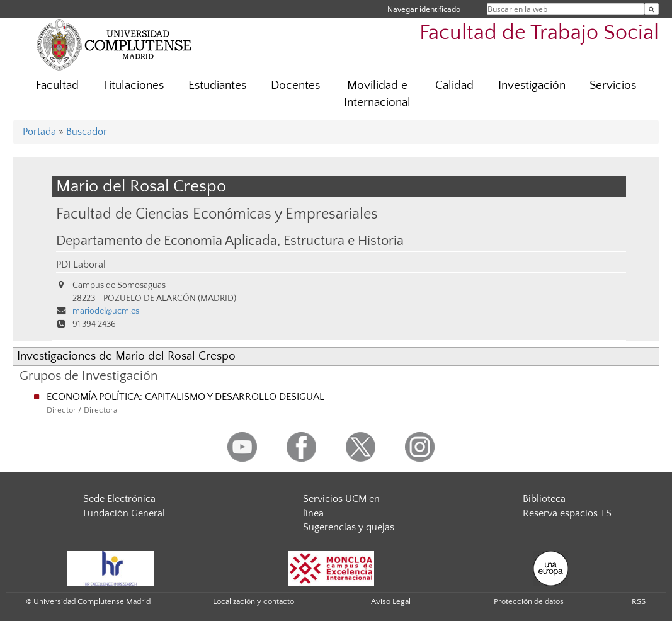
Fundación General (124, 513)
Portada (39, 132)
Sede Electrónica (119, 499)
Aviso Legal (391, 601)
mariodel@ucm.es (106, 311)
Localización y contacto (253, 601)
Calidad (454, 85)
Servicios (613, 85)
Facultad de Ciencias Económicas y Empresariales (217, 214)
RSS (639, 601)
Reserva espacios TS (567, 513)
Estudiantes (217, 85)
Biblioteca (544, 499)
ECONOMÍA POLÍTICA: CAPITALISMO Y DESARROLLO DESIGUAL (185, 397)
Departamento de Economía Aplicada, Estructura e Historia (230, 241)
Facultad (57, 85)
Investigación (532, 85)
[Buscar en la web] (652, 9)
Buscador (87, 132)
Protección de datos (529, 601)
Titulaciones (133, 85)
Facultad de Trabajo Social (539, 33)
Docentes (295, 85)
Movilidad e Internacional (377, 94)
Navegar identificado (424, 9)
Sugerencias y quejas (349, 527)
